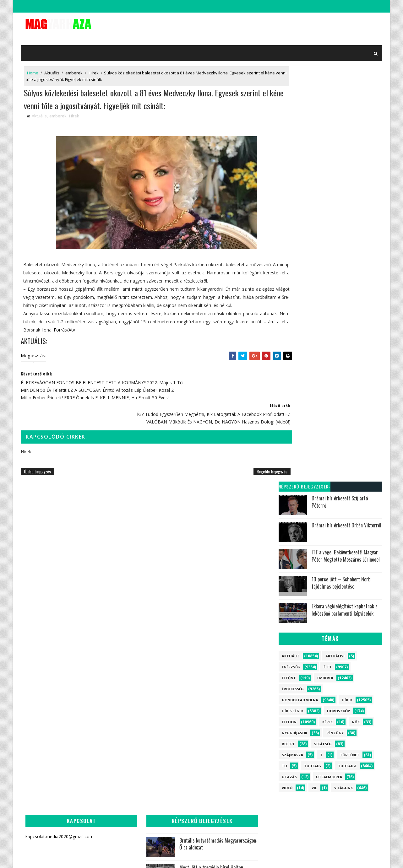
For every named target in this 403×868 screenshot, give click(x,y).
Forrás (113, 346)
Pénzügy (335, 321)
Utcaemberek (329, 365)
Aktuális (52, 71)
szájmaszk (292, 343)
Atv (124, 346)
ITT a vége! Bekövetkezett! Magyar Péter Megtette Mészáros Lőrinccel (346, 144)
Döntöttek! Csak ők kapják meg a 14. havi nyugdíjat (169, 815)
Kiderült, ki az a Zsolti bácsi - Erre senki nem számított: (170, 730)
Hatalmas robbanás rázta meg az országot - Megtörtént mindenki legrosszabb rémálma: (155, 606)
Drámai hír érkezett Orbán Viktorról (346, 114)
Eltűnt (289, 266)
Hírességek (293, 299)
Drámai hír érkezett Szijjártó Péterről (340, 90)
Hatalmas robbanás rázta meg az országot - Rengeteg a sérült (172, 759)
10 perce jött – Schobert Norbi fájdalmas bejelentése (342, 171)
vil (314, 376)
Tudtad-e (347, 354)
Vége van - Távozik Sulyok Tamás (166, 785)
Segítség (323, 332)
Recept (288, 332)
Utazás (289, 365)
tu (284, 354)
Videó (287, 376)
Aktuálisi (335, 244)
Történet (350, 343)
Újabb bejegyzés (38, 480)
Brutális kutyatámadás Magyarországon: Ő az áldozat (171, 538)
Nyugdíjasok (294, 321)
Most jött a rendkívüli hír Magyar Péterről (259, 619)
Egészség (291, 255)
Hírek (94, 71)
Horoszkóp (338, 299)
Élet (328, 255)
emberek (74, 71)
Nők (356, 310)
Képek (327, 310)
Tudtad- (312, 354)
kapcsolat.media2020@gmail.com (207, 857)
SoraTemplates (161, 857)
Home (33, 71)
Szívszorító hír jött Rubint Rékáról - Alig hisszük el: (169, 665)
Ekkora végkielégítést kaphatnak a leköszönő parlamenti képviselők (345, 198)
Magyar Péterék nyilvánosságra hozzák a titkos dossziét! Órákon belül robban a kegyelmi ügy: (155, 698)
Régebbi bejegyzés (247, 480)
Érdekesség (293, 277)
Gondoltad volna (300, 288)
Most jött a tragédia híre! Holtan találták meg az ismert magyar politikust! (154, 570)
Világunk (343, 376)
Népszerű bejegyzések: (305, 75)
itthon (289, 310)
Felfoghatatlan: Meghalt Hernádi (172, 635)
